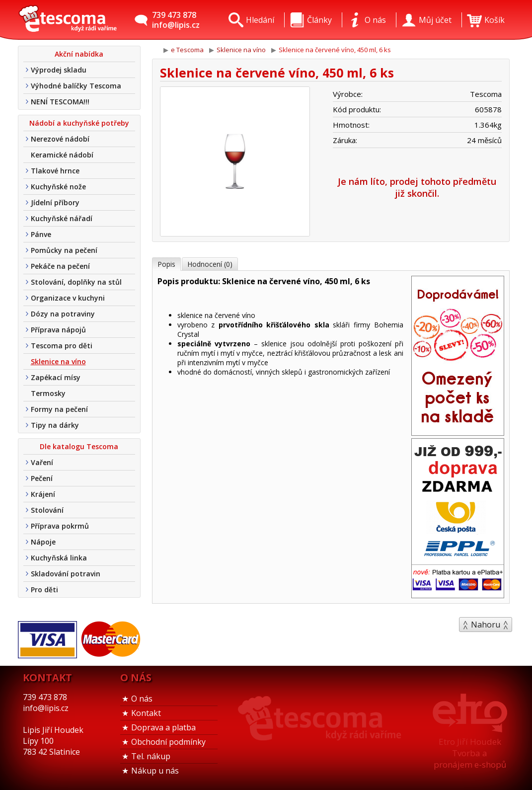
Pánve (41, 234)
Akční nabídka (79, 54)
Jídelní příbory (55, 202)
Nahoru (486, 625)
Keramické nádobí (62, 155)
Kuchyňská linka (59, 558)
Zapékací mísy (56, 377)
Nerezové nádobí (60, 139)
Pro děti (44, 590)
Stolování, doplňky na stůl (76, 282)
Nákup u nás (155, 771)
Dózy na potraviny (63, 314)
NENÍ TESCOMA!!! (60, 102)
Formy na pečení (59, 409)
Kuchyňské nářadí (62, 218)
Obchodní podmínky (168, 742)
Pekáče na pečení (60, 266)
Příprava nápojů (58, 330)
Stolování (47, 510)
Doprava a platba (163, 727)
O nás (142, 699)
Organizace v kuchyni (68, 298)
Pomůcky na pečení (64, 250)
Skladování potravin (66, 574)
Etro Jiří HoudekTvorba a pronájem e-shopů (470, 753)
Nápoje (43, 542)
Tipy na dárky (55, 425)
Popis (166, 264)
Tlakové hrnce (55, 171)
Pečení (42, 478)
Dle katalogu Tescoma (79, 446)
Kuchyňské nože (58, 187)
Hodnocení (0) (210, 264)
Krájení (43, 494)
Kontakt (146, 713)
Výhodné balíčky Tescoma (76, 86)
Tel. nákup (151, 756)
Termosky (48, 393)
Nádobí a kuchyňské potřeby (79, 123)
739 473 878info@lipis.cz (176, 20)
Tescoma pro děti (62, 346)
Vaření (42, 462)
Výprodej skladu (59, 70)
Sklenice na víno (58, 361)
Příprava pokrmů (60, 526)
